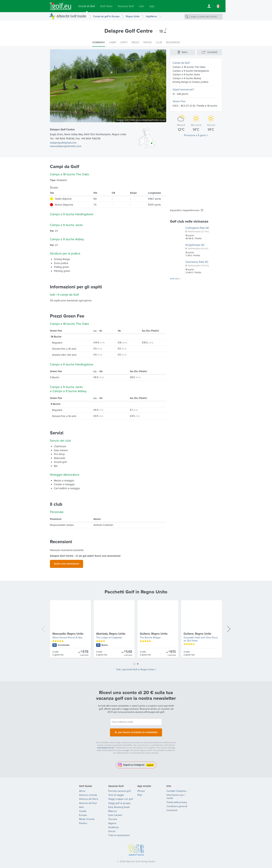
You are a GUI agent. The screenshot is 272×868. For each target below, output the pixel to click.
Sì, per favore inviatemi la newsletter (136, 731)
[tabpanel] (136, 629)
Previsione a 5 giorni (195, 135)
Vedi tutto (175, 279)
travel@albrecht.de (106, 746)
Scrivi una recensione (67, 563)
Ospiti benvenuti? (183, 89)
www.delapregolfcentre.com (66, 146)
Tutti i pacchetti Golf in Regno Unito (135, 669)
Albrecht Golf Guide (71, 16)
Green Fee (179, 101)
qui (127, 748)
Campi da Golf (181, 63)
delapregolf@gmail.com (63, 143)
